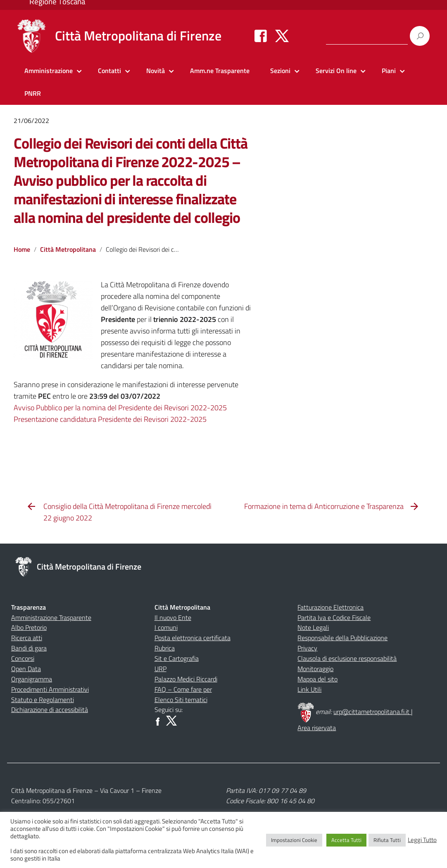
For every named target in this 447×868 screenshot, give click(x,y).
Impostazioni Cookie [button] (294, 840)
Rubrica (165, 648)
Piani (389, 71)
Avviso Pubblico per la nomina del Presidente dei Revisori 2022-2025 (120, 408)
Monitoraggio (315, 669)
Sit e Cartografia (177, 658)
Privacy (307, 648)
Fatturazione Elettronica (330, 607)
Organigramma (32, 679)
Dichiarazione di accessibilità (50, 710)
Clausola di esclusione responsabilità (347, 658)
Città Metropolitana (68, 249)
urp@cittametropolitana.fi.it (372, 712)
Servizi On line (336, 71)
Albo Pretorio (29, 627)
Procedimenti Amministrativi (50, 689)
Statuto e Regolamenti (43, 700)
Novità (156, 71)
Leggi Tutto (422, 840)
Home (22, 249)
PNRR (33, 93)
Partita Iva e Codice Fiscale (334, 617)
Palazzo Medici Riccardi (186, 679)
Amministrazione (49, 71)
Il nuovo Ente (173, 617)
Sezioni (280, 71)
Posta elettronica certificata (193, 638)
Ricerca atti (27, 638)
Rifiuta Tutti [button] (387, 840)
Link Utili (309, 689)
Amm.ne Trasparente (220, 71)
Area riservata (317, 728)
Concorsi (23, 658)
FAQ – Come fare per (183, 689)
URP (160, 669)
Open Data (26, 669)
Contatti (109, 71)
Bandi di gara (29, 648)
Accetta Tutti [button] (346, 840)
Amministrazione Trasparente (51, 617)
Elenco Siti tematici (181, 700)
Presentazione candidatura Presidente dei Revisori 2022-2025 (110, 419)
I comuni (166, 627)
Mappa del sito (317, 679)
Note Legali (313, 627)
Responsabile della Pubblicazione (342, 638)
